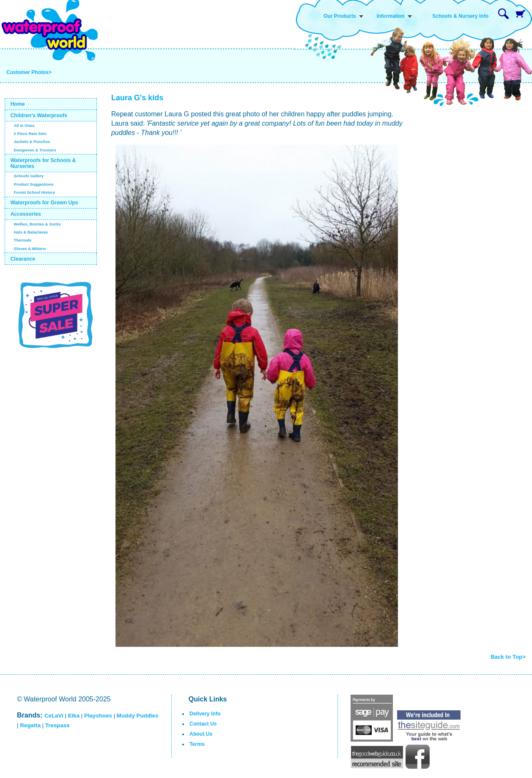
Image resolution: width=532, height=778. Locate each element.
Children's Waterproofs (39, 115)
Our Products (340, 16)
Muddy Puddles (137, 716)
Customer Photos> (29, 72)
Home (18, 104)
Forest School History (34, 192)
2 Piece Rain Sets (30, 134)
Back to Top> (508, 657)
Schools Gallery (29, 176)
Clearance (23, 259)
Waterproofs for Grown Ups (44, 203)
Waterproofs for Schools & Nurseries (43, 163)
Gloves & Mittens (30, 249)
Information (391, 16)
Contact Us (203, 724)
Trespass (58, 725)
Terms (197, 744)
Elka (74, 716)
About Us (201, 734)
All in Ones (24, 126)
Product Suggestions (34, 184)
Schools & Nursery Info (460, 16)
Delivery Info (205, 714)
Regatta (30, 725)
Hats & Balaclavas (31, 232)
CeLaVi (54, 716)
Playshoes (98, 716)
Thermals (23, 240)
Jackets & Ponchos (32, 142)
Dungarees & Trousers (35, 150)
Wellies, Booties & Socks (37, 224)
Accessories (26, 214)
